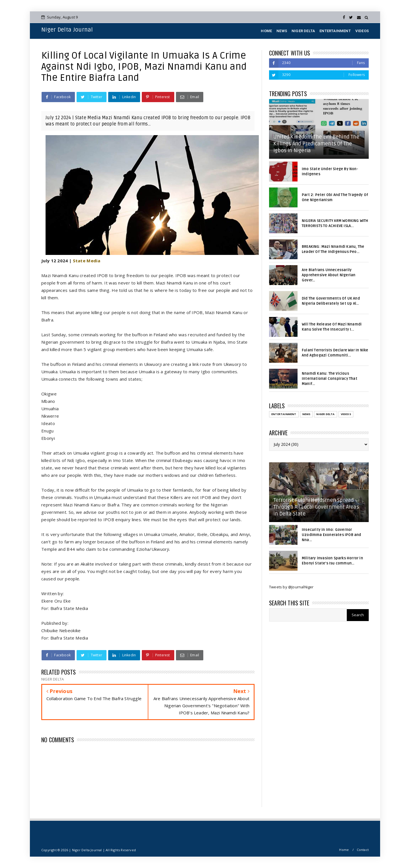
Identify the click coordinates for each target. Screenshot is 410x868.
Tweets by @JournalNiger (291, 587)
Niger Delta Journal (67, 30)
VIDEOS (362, 31)
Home (344, 850)
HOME (266, 31)
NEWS (282, 31)
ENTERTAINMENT (335, 31)
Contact (363, 850)
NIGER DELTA (303, 31)
